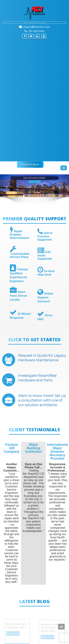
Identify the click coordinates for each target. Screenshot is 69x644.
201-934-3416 (36, 31)
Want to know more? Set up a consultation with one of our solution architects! (42, 400)
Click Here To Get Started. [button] (34, 182)
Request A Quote (30, 164)
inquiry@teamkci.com (37, 27)
